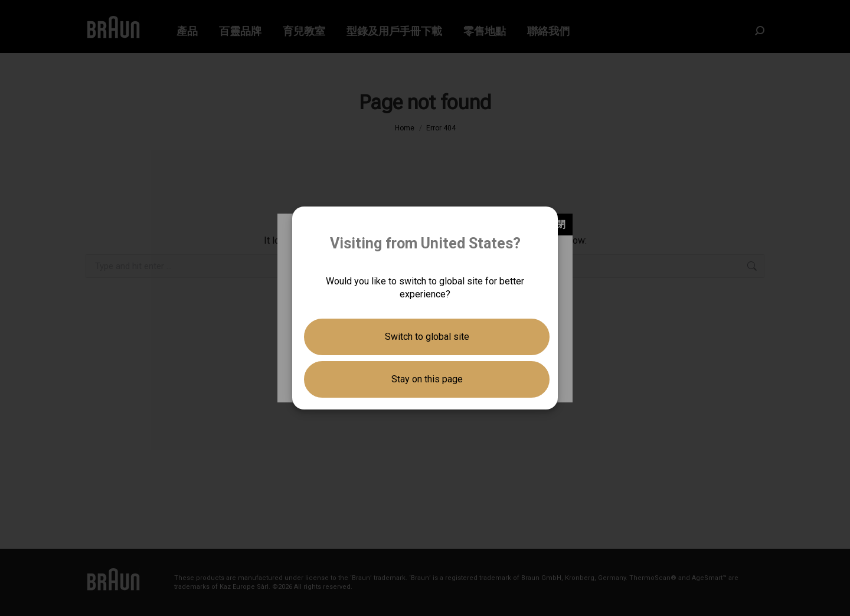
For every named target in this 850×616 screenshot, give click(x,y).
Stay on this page (427, 379)
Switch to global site (427, 337)
